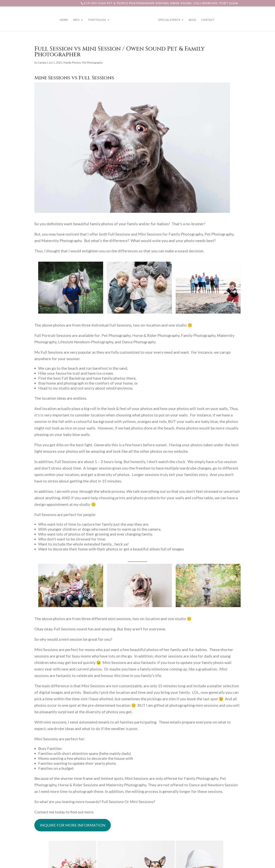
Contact (207, 20)
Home (64, 20)
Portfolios (98, 20)
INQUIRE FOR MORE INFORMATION (73, 825)
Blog (192, 20)
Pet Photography (92, 63)
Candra (42, 63)
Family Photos (72, 63)
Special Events (169, 20)
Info (77, 20)
